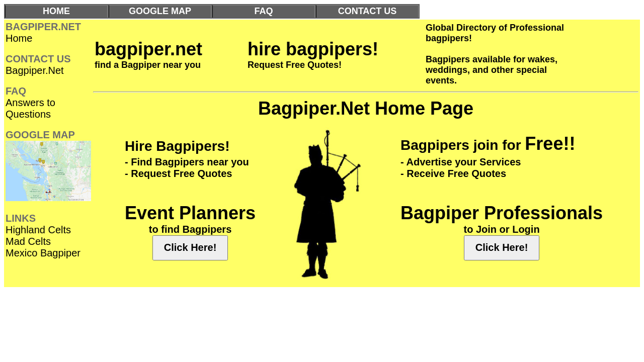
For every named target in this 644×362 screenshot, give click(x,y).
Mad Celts (28, 241)
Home (19, 38)
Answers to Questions (30, 108)
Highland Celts (38, 230)
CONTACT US (368, 11)
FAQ (263, 11)
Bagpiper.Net (35, 70)
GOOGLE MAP (160, 11)
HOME (56, 11)
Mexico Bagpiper (43, 253)
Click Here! (190, 247)
